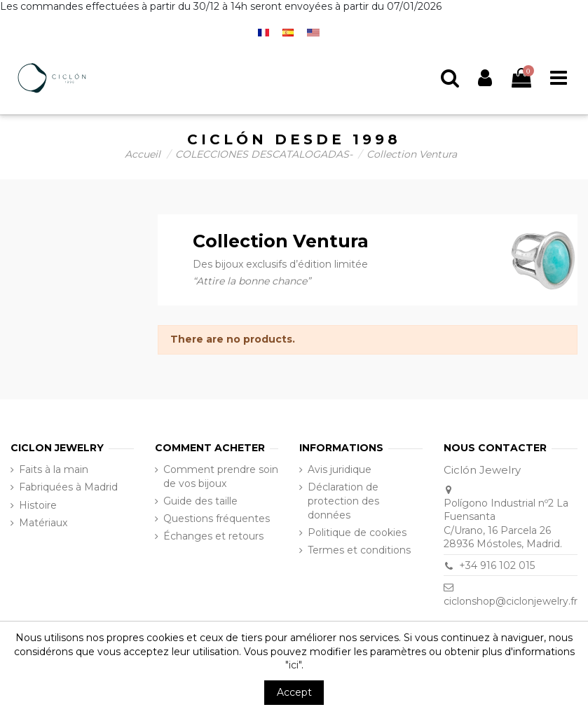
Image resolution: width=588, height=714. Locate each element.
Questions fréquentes (217, 519)
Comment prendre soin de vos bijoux (221, 476)
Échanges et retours (213, 536)
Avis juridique (340, 469)
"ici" (293, 665)
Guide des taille (200, 501)
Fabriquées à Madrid (68, 487)
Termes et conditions (359, 550)
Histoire (38, 505)
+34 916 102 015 (497, 565)
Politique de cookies (357, 533)
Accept (294, 692)
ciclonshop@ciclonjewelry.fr (511, 601)
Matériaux (43, 523)
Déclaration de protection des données (343, 501)
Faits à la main (54, 469)
